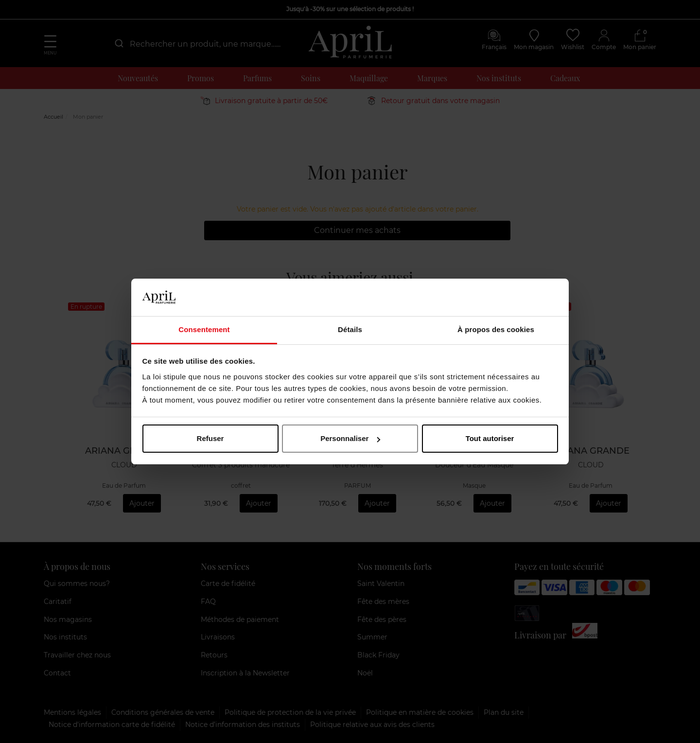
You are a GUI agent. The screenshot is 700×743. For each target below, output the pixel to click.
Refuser (210, 438)
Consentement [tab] (204, 329)
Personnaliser (350, 438)
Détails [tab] (350, 329)
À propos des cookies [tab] (496, 329)
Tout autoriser (490, 438)
